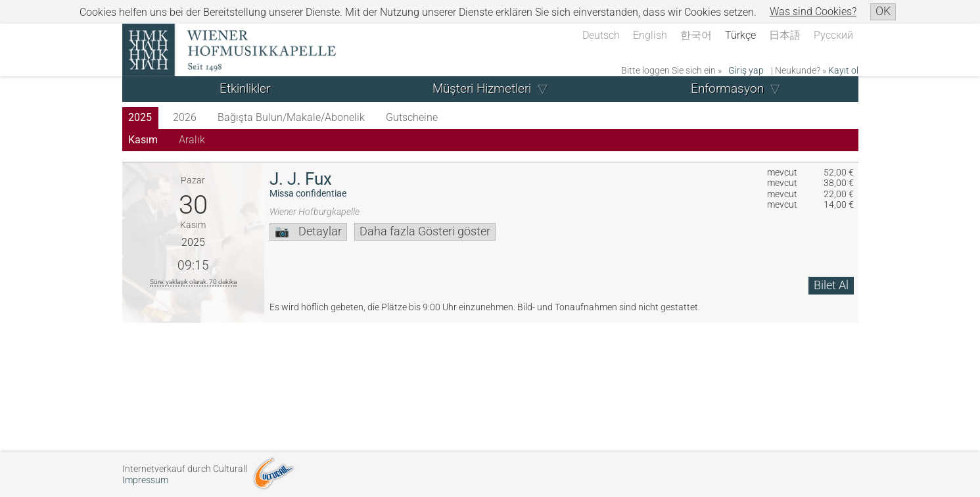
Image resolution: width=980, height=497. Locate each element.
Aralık (192, 140)
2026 (185, 117)
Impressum (145, 480)
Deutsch (601, 35)
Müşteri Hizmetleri (482, 88)
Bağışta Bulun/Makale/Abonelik (291, 117)
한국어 (696, 35)
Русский (833, 35)
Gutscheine (412, 117)
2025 (140, 117)
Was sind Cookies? (813, 12)
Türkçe (740, 35)
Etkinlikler (245, 88)
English (650, 35)
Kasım (143, 140)
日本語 (785, 35)
